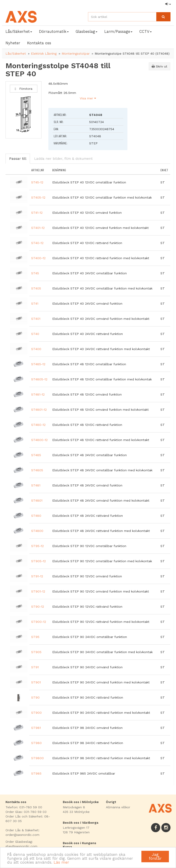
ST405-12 (38, 197)
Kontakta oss (39, 43)
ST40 (35, 334)
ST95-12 (37, 546)
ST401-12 (38, 228)
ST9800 (37, 758)
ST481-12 (38, 394)
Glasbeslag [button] (87, 31)
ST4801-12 (39, 410)
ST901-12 (38, 591)
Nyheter (13, 43)
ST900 (36, 713)
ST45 (35, 273)
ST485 (36, 455)
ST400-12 (38, 258)
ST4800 (37, 531)
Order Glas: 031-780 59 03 (26, 812)
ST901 (36, 682)
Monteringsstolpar (76, 53)
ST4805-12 (39, 379)
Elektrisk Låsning (44, 53)
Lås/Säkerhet (16, 53)
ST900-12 (39, 622)
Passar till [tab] (18, 159)
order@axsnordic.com (22, 835)
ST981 (36, 728)
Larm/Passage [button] (118, 31)
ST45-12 (37, 182)
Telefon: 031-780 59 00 (24, 807)
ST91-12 (37, 576)
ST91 (35, 667)
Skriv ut (159, 66)
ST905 (36, 652)
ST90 (35, 697)
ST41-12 (37, 213)
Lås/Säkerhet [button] (19, 31)
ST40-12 (37, 243)
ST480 (36, 516)
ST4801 (37, 500)
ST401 (36, 319)
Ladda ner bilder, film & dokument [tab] (63, 159)
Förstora (24, 89)
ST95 (35, 637)
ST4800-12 (39, 440)
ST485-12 (38, 364)
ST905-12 (38, 561)
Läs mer (61, 862)
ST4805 (37, 470)
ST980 (36, 743)
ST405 (36, 288)
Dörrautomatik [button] (54, 31)
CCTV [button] (146, 31)
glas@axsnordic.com (21, 846)
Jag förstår (155, 856)
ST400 (36, 349)
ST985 (36, 773)
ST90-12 (38, 607)
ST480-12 (38, 425)
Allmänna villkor (118, 807)
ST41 (35, 303)
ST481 (36, 485)
